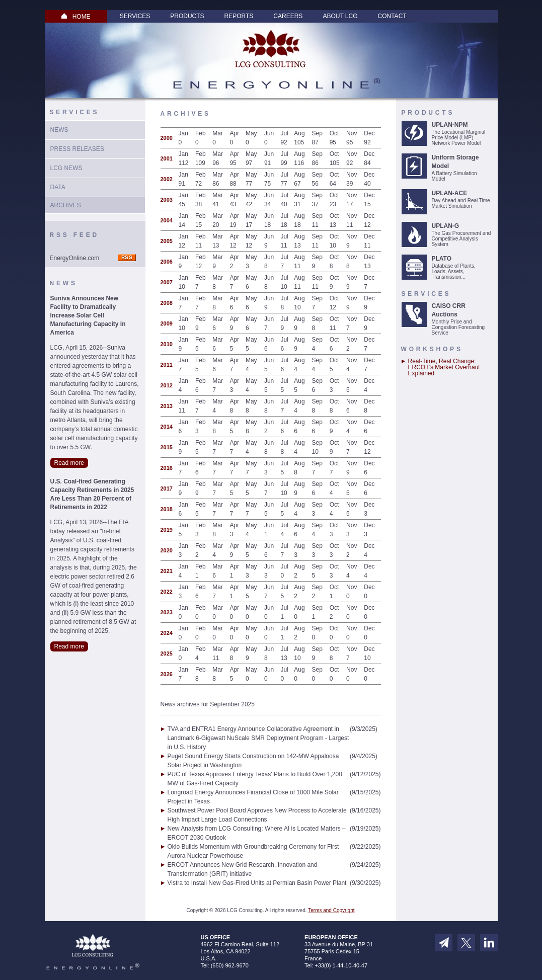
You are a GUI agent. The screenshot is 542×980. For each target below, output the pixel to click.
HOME (76, 17)
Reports (239, 16)
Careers (288, 16)
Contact (392, 16)
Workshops (432, 349)
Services (135, 16)
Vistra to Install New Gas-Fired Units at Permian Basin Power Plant (257, 883)
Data (58, 187)
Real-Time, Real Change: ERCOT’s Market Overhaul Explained (444, 367)
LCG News (66, 168)
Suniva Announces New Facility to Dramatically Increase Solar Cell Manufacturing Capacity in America (88, 315)
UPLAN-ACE (450, 193)
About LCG (340, 16)
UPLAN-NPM (450, 125)
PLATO (442, 259)
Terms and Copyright (331, 910)
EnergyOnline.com (75, 258)
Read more (69, 463)
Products (187, 16)
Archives (66, 205)
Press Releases (77, 149)
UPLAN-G (446, 226)
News (59, 130)
